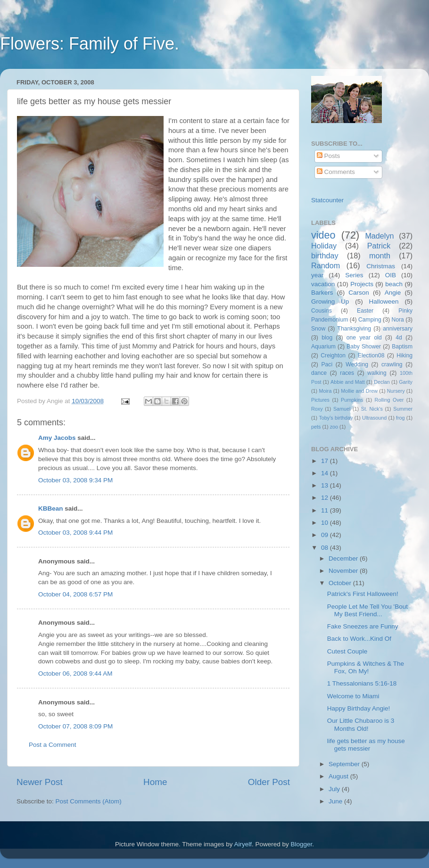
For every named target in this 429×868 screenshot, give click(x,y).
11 (326, 510)
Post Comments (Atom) (89, 801)
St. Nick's (372, 409)
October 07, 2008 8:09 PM (75, 726)
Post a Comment (53, 745)
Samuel (342, 409)
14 (326, 473)
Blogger (302, 844)
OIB (391, 275)
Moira (325, 391)
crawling (392, 364)
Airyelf (243, 844)
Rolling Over (389, 400)
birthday (325, 256)
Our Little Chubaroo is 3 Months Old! (361, 724)
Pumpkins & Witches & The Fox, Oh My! (366, 667)
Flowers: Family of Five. (90, 44)
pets (316, 427)
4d (399, 338)
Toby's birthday (336, 418)
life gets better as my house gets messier (366, 745)
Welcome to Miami (353, 696)
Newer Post (40, 782)
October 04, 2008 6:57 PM (75, 594)
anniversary (398, 329)
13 (326, 485)
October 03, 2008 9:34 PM (75, 480)
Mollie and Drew (359, 391)
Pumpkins (352, 400)
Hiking (404, 355)
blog (327, 338)
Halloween (384, 302)
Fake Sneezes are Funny (363, 626)
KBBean (51, 508)
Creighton (333, 355)
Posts (329, 156)
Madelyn (379, 236)
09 (326, 535)
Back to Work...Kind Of (359, 639)
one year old (364, 338)
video (323, 235)
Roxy (317, 409)
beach (394, 284)
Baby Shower (364, 347)
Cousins (322, 311)
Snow (318, 329)
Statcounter (327, 200)
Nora (397, 320)
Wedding (357, 364)
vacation (323, 284)
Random (326, 265)
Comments (336, 172)
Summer (403, 409)
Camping (370, 320)
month (380, 256)
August (339, 776)
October (341, 583)
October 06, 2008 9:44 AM (75, 674)
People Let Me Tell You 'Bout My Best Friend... (367, 610)
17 (326, 461)
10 (326, 523)
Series (354, 275)
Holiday (324, 246)
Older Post (269, 782)
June (336, 801)
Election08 (371, 355)
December (344, 558)
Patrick (379, 246)
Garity (406, 382)
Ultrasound (374, 418)
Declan (382, 382)
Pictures (320, 400)
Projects (362, 284)
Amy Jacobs (57, 438)
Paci (327, 364)
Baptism (402, 347)
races (347, 373)
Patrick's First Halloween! (363, 594)
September (345, 764)
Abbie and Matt (348, 382)
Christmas (381, 266)
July (335, 789)
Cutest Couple (347, 651)
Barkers (322, 293)
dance (319, 373)
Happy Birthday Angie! (359, 708)
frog (400, 418)
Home (155, 782)
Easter (365, 311)
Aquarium (323, 347)
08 (326, 548)
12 (326, 498)
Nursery (396, 391)
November (344, 571)
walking (377, 373)
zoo (334, 427)
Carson (359, 293)
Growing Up (330, 302)
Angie (393, 293)
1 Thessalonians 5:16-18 (362, 683)
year (317, 275)
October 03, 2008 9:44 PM (75, 533)
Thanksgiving (355, 329)
